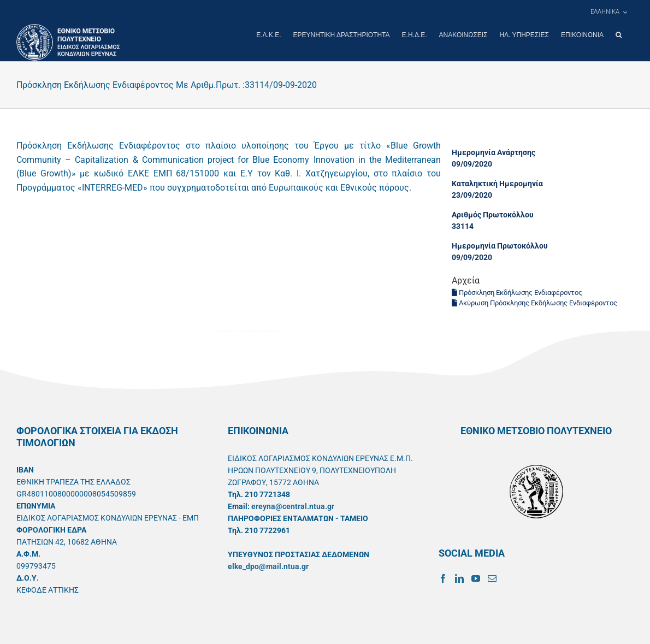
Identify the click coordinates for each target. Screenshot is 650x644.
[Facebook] (443, 578)
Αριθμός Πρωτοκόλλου (493, 214)
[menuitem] (608, 12)
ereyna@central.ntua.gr (293, 506)
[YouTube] (476, 578)
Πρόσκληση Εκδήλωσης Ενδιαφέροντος (517, 292)
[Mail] (492, 578)
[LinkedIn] (459, 578)
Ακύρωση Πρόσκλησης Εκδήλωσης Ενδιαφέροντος (534, 302)
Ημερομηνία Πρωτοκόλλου (500, 245)
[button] (619, 35)
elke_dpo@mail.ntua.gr (268, 566)
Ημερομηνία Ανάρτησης (494, 152)
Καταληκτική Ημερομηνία (497, 183)
